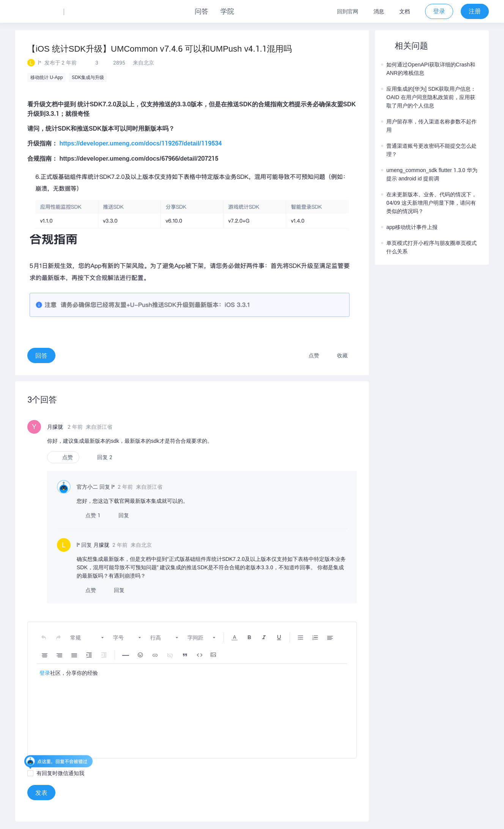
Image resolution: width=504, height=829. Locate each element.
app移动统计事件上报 (409, 227)
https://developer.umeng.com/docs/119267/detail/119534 (140, 143)
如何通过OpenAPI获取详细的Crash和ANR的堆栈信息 (428, 69)
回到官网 (348, 11)
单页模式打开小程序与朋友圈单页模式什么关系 (429, 247)
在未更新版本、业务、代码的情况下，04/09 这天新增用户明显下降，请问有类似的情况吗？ (429, 203)
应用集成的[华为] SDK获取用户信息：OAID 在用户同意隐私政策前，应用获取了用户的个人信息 (428, 97)
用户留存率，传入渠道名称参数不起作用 (429, 126)
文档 (405, 11)
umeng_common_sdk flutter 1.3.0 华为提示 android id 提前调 (429, 174)
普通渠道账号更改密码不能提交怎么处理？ (429, 150)
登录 (45, 673)
